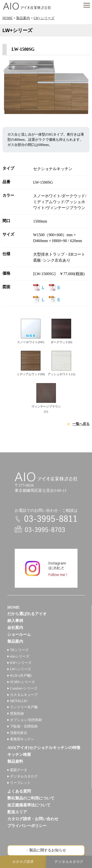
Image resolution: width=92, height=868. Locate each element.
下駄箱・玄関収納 (24, 726)
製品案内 (23, 18)
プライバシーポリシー (27, 826)
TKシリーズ (19, 650)
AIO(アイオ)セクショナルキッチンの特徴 (44, 748)
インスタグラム (46, 568)
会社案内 (15, 628)
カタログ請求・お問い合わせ (33, 819)
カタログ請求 (23, 862)
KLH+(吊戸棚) (21, 676)
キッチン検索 (19, 754)
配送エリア (17, 812)
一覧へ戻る (81, 424)
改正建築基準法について (29, 805)
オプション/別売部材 (26, 720)
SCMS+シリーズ (22, 682)
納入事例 (15, 621)
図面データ (19, 770)
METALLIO (19, 701)
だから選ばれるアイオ (27, 614)
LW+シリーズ (44, 18)
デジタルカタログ (24, 776)
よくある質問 (19, 791)
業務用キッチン (22, 739)
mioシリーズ (20, 656)
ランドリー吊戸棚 (24, 707)
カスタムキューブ (24, 695)
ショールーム (19, 634)
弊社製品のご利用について (31, 798)
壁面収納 (17, 714)
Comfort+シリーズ (24, 688)
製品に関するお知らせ (48, 850)
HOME (7, 18)
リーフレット (20, 783)
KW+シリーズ (21, 663)
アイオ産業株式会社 (27, 6)
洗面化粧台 (19, 733)
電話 (46, 519)
